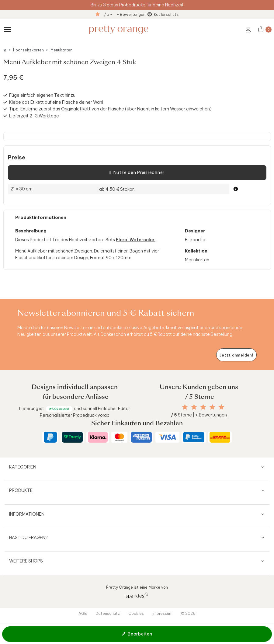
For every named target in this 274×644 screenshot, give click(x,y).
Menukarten (61, 50)
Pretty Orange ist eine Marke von (137, 592)
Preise (17, 158)
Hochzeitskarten (28, 50)
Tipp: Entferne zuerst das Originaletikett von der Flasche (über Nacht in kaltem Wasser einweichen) (110, 109)
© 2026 (188, 613)
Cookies (136, 613)
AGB (83, 613)
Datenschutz (108, 613)
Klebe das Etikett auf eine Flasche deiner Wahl (56, 102)
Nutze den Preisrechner (137, 173)
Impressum (162, 613)
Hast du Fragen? (28, 538)
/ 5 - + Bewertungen (125, 14)
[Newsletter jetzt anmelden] (236, 355)
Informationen (27, 514)
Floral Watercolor (136, 240)
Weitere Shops (26, 561)
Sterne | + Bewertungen (199, 415)
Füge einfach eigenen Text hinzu (42, 95)
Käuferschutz (166, 14)
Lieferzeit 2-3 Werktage (34, 116)
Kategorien (23, 467)
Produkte (21, 490)
